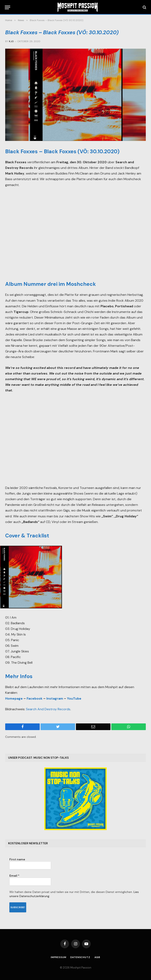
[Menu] (7, 7)
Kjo (11, 41)
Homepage (14, 698)
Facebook (35, 698)
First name (17, 859)
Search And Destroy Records (48, 709)
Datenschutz (80, 957)
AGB (97, 957)
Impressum (59, 957)
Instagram (55, 698)
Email (14, 876)
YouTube (74, 698)
